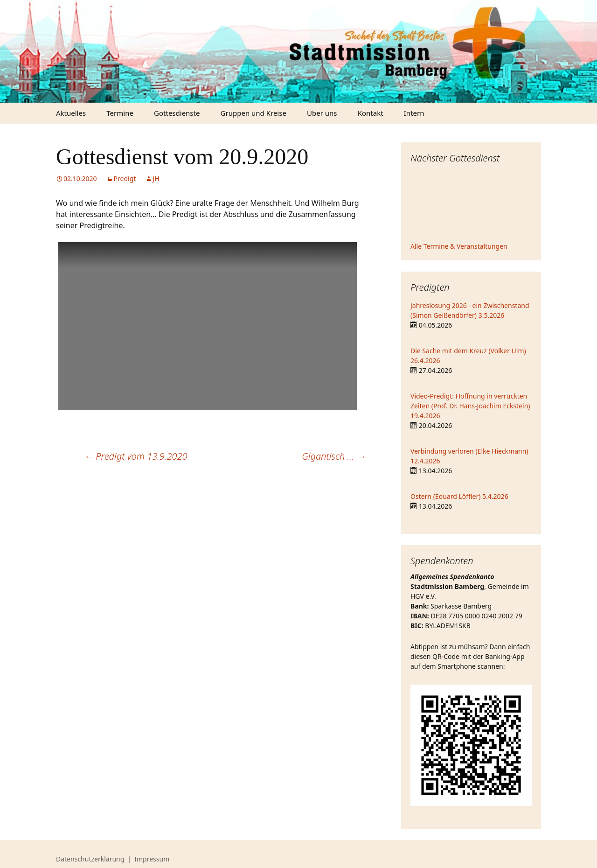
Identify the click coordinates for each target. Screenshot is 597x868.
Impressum (152, 859)
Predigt (125, 178)
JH (156, 178)
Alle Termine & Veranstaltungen (459, 246)
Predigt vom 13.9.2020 (136, 456)
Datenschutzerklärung (90, 859)
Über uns (322, 113)
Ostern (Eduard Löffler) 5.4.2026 (459, 496)
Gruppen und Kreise (253, 113)
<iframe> (471, 204)
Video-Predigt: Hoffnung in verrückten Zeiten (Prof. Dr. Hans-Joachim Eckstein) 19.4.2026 (470, 406)
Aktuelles (71, 113)
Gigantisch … (334, 456)
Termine (120, 113)
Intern (414, 113)
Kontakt (371, 113)
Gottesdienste (177, 113)
